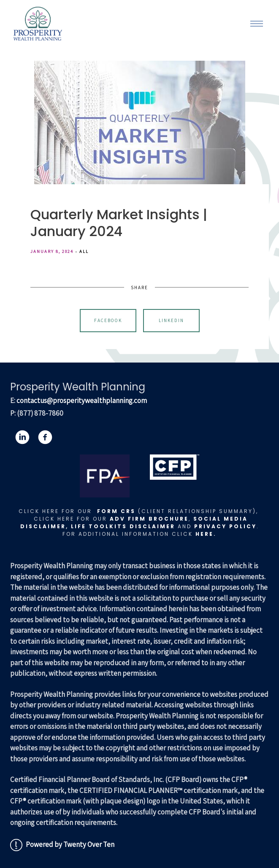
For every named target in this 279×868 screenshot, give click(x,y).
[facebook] (45, 437)
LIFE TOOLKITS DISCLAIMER (123, 526)
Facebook (108, 320)
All (84, 251)
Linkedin (171, 320)
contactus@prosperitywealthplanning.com (82, 400)
